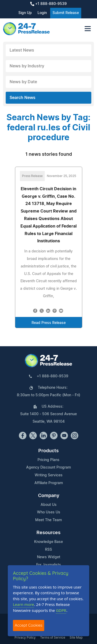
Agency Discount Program (48, 468)
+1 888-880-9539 (48, 4)
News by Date (23, 82)
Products (48, 451)
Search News (23, 98)
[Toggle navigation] (88, 29)
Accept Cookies (29, 625)
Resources (48, 533)
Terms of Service (53, 638)
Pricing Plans (48, 460)
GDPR (61, 610)
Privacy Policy (25, 638)
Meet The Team (48, 520)
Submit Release (66, 13)
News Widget (49, 557)
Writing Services (49, 475)
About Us (49, 505)
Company (49, 496)
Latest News (22, 50)
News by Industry (27, 66)
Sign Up (25, 13)
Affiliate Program (49, 483)
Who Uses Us (49, 512)
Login (42, 13)
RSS (48, 550)
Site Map (76, 638)
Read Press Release (49, 323)
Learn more (24, 604)
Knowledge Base (48, 542)
